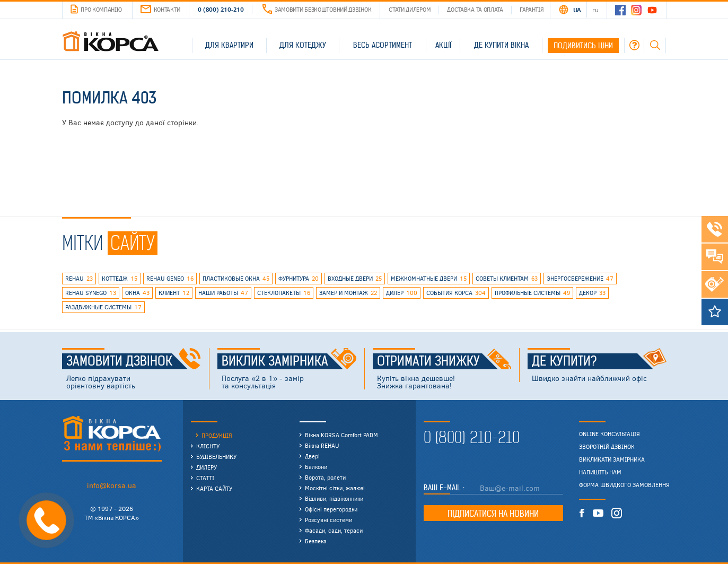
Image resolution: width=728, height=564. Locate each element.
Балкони (316, 467)
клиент (174, 293)
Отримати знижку (444, 361)
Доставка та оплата (475, 9)
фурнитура (299, 279)
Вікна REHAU (322, 445)
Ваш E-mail (443, 488)
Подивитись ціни (583, 46)
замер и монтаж (348, 293)
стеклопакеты (284, 293)
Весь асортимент (383, 45)
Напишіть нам (600, 472)
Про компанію (96, 10)
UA (577, 10)
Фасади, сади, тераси (334, 530)
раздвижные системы (103, 307)
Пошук (655, 45)
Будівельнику (216, 457)
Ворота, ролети (325, 477)
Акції (443, 45)
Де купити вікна (501, 45)
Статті (205, 478)
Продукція (217, 435)
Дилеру (207, 467)
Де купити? (599, 361)
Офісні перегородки (331, 509)
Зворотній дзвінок (607, 447)
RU (595, 10)
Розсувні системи (328, 520)
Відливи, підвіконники (334, 498)
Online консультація (609, 434)
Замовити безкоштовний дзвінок (317, 9)
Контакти (161, 9)
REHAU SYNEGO (91, 293)
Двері (312, 456)
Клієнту (208, 446)
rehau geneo (170, 279)
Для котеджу (303, 45)
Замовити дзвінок (134, 361)
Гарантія (532, 9)
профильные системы (532, 293)
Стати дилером (410, 9)
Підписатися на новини (493, 514)
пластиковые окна (236, 279)
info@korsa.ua (112, 485)
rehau (79, 279)
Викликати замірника (612, 459)
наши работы (223, 293)
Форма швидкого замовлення (624, 485)
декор (592, 293)
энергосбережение (580, 279)
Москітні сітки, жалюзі (335, 488)
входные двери (355, 279)
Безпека (316, 541)
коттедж (120, 279)
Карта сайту (214, 488)
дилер (402, 293)
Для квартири (229, 45)
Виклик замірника (289, 361)
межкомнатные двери (429, 279)
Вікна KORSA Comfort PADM (341, 435)
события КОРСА (456, 293)
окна (137, 293)
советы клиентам (507, 279)
